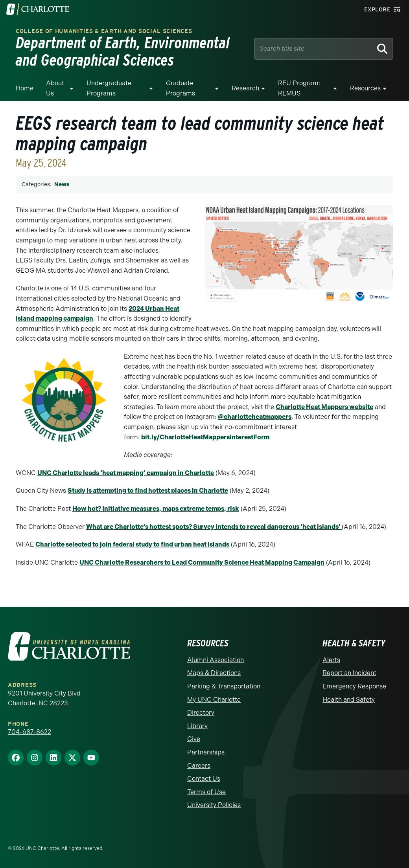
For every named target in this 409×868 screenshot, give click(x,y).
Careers (199, 766)
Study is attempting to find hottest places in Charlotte (148, 491)
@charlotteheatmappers (255, 417)
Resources (365, 88)
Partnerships (206, 752)
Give (194, 739)
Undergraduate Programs (109, 88)
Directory (201, 713)
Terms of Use (206, 792)
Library (197, 726)
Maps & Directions (214, 673)
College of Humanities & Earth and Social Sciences (104, 31)
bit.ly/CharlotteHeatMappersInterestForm (205, 437)
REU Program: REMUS (299, 88)
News (62, 184)
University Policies (214, 805)
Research (245, 88)
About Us (55, 88)
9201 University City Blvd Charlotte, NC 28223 (44, 698)
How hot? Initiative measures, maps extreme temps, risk (156, 509)
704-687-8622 (29, 732)
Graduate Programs (181, 88)
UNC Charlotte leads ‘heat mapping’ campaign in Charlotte (126, 473)
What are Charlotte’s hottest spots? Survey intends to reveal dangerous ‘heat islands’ (214, 527)
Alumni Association (216, 660)
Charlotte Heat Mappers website (324, 407)
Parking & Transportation (224, 686)
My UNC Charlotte (214, 700)
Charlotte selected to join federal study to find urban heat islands (132, 544)
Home (25, 88)
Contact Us (204, 779)
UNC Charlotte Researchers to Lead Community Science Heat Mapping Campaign (202, 562)
